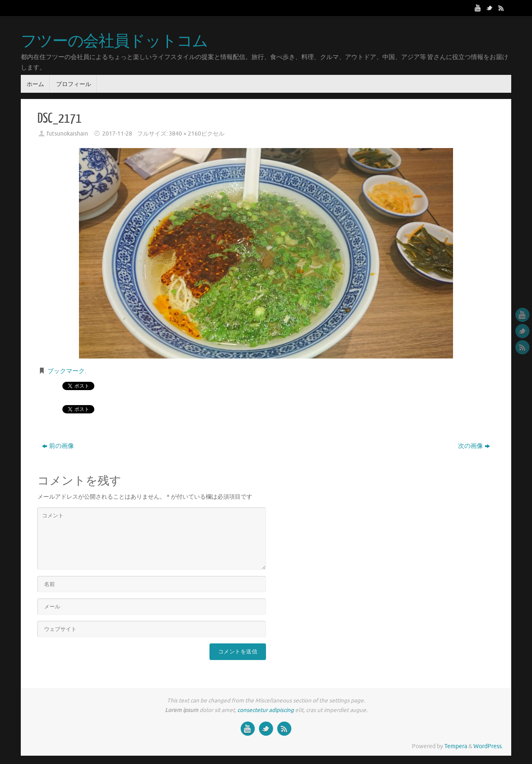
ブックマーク (66, 371)
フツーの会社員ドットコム (114, 42)
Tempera (456, 746)
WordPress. (488, 746)
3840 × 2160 (185, 134)
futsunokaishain (67, 134)
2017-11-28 (117, 134)
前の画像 (58, 446)
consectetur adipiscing (266, 710)
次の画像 (474, 446)
